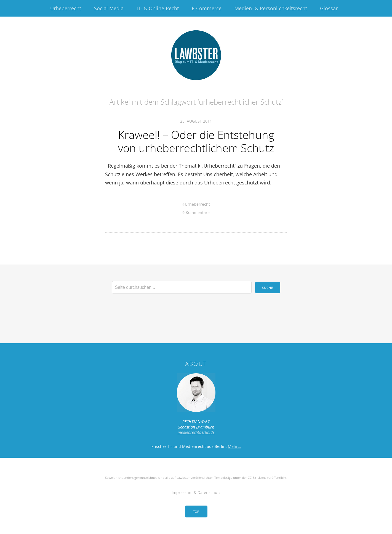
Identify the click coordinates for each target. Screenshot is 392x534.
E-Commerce (207, 8)
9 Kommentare (196, 212)
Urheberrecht (66, 8)
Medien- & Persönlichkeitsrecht (271, 8)
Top (196, 511)
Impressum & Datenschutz (196, 492)
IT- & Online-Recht (158, 8)
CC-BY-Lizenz (257, 478)
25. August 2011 (196, 121)
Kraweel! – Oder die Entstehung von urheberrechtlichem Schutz (196, 141)
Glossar (329, 8)
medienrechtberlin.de (196, 432)
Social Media (109, 8)
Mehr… (234, 446)
